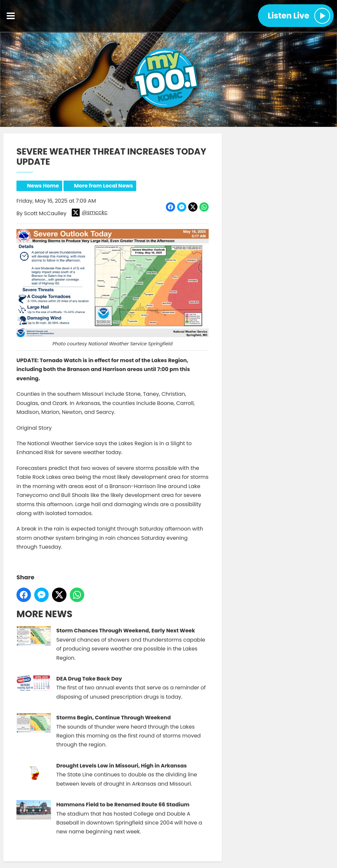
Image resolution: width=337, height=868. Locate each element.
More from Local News (104, 186)
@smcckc (90, 213)
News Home (43, 186)
